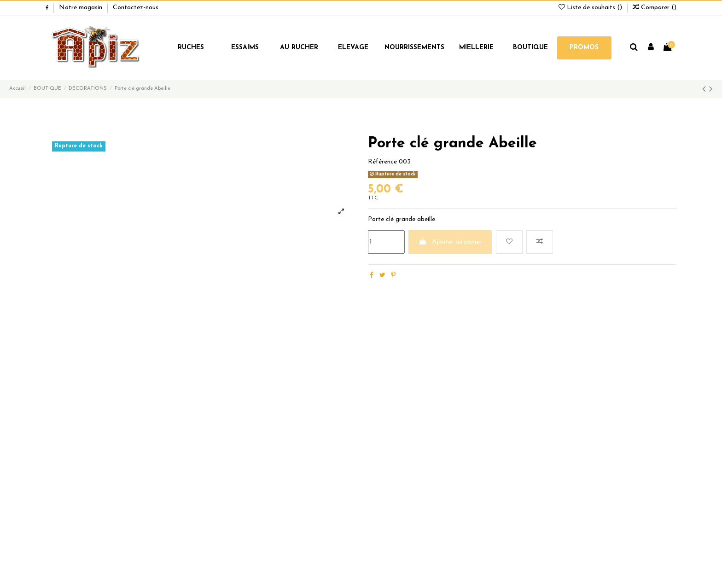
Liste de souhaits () (591, 8)
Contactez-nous (136, 8)
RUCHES (191, 48)
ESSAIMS (245, 48)
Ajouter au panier (450, 242)
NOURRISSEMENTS (414, 48)
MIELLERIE (476, 48)
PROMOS (584, 48)
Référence (382, 162)
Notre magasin (82, 8)
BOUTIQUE (530, 48)
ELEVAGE (353, 48)
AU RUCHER (299, 48)
